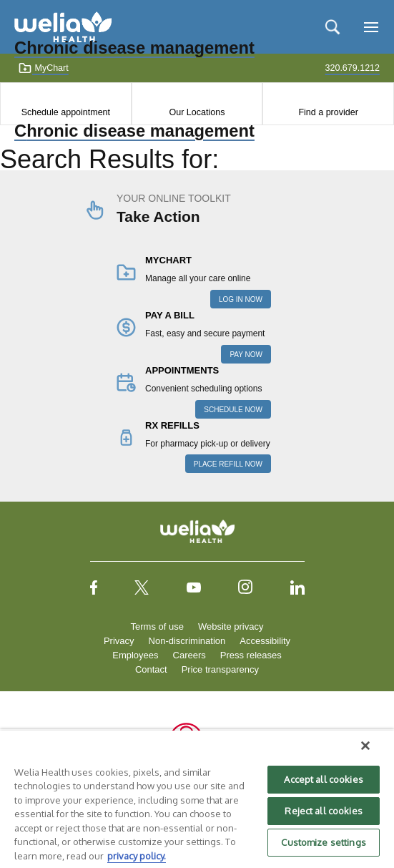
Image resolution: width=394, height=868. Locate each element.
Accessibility (265, 641)
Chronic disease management (134, 131)
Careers (189, 655)
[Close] (365, 746)
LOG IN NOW (241, 299)
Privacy (119, 641)
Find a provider (328, 112)
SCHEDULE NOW (233, 410)
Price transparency (220, 669)
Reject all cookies (323, 811)
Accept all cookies (323, 779)
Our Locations (197, 112)
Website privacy (231, 626)
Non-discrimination (187, 641)
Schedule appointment (66, 112)
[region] (197, 799)
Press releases (251, 655)
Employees (135, 655)
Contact (151, 669)
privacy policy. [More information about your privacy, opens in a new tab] (137, 856)
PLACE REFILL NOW (228, 464)
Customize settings (323, 842)
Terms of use (157, 626)
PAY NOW (246, 355)
